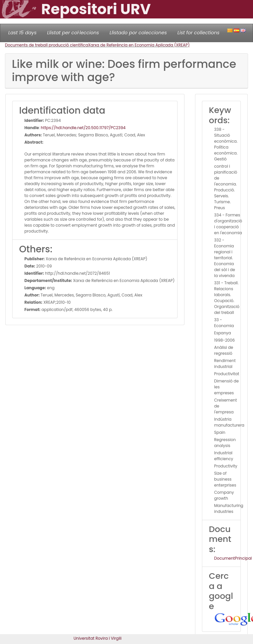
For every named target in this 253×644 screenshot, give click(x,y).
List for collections (198, 33)
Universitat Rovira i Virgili (98, 638)
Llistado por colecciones (138, 33)
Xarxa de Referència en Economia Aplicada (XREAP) (139, 45)
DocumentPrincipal (233, 558)
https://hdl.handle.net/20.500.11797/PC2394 (83, 128)
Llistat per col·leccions (73, 33)
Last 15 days (22, 33)
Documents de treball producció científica (46, 45)
